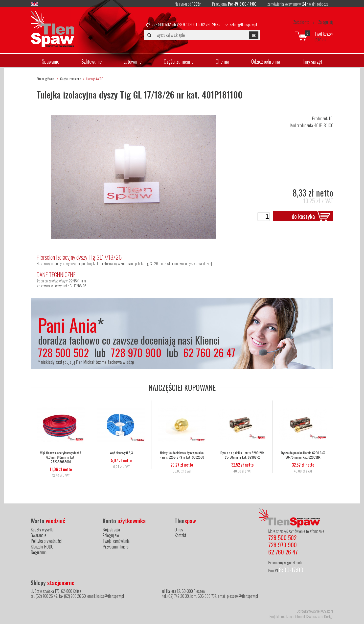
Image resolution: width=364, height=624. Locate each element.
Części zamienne (179, 61)
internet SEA (303, 616)
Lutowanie (133, 61)
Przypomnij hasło (116, 547)
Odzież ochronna (266, 61)
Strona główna (45, 79)
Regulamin (39, 552)
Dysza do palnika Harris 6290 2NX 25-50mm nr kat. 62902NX (242, 455)
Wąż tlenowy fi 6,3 (121, 453)
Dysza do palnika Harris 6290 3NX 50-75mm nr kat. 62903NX (303, 455)
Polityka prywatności (46, 541)
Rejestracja (111, 529)
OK (254, 35)
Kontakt (180, 535)
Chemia (222, 61)
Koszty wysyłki (42, 529)
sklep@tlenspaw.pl (243, 25)
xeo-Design (326, 616)
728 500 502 (161, 25)
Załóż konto (301, 22)
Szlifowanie (91, 61)
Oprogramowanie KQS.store (315, 611)
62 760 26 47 (211, 25)
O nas (179, 529)
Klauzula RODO (42, 547)
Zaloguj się (326, 22)
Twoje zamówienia (116, 541)
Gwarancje (38, 535)
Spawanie (50, 61)
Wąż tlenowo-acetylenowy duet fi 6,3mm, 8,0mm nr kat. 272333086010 (61, 457)
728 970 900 (186, 25)
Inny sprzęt (312, 61)
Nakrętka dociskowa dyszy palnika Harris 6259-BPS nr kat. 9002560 (182, 455)
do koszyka (303, 216)
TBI (331, 118)
